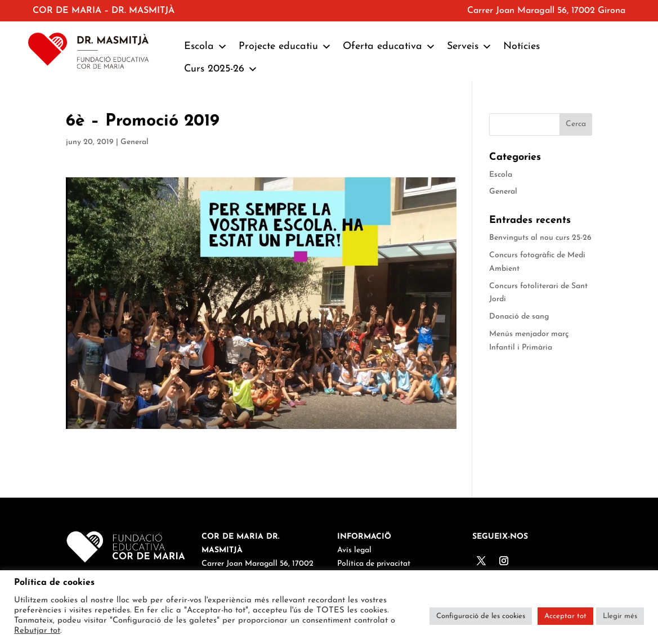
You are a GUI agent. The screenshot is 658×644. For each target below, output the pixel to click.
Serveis (469, 47)
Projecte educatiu (285, 47)
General (135, 142)
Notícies (522, 46)
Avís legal (354, 550)
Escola (206, 47)
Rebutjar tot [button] (37, 631)
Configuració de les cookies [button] (481, 616)
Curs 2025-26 (221, 69)
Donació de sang (519, 317)
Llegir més (620, 616)
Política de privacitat (374, 564)
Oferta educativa (389, 47)
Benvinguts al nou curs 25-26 (540, 238)
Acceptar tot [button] (565, 616)
